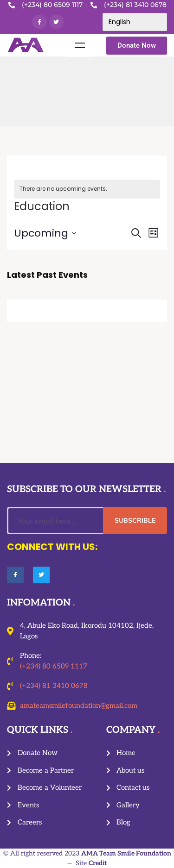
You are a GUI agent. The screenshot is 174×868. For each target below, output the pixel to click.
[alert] (87, 189)
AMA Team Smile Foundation (126, 853)
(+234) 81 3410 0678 (54, 686)
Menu (80, 45)
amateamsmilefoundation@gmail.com (79, 706)
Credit (98, 863)
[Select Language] (135, 22)
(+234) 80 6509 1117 (54, 666)
